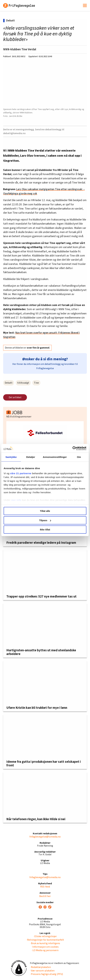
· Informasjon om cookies (45, 947)
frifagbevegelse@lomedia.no (45, 837)
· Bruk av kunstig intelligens (45, 943)
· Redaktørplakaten (40, 967)
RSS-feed (45, 887)
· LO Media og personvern (45, 950)
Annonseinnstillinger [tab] (55, 457)
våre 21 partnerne (21, 473)
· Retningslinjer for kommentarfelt (45, 940)
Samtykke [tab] (11, 457)
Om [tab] (79, 457)
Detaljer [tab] (31, 457)
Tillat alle (45, 511)
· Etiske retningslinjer (45, 936)
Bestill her (45, 896)
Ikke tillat (45, 530)
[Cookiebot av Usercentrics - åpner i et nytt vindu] (72, 448)
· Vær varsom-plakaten (42, 971)
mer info (16, 500)
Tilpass (45, 520)
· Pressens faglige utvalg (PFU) (46, 974)
